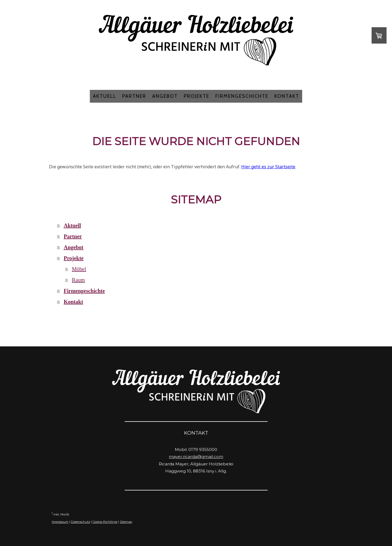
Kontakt (287, 96)
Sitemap (126, 522)
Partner (134, 96)
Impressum (60, 522)
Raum (78, 280)
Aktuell (105, 96)
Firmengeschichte (242, 96)
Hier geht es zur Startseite (268, 167)
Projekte (197, 96)
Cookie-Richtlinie (105, 522)
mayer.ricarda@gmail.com (196, 457)
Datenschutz (80, 522)
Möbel (79, 269)
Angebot (165, 96)
